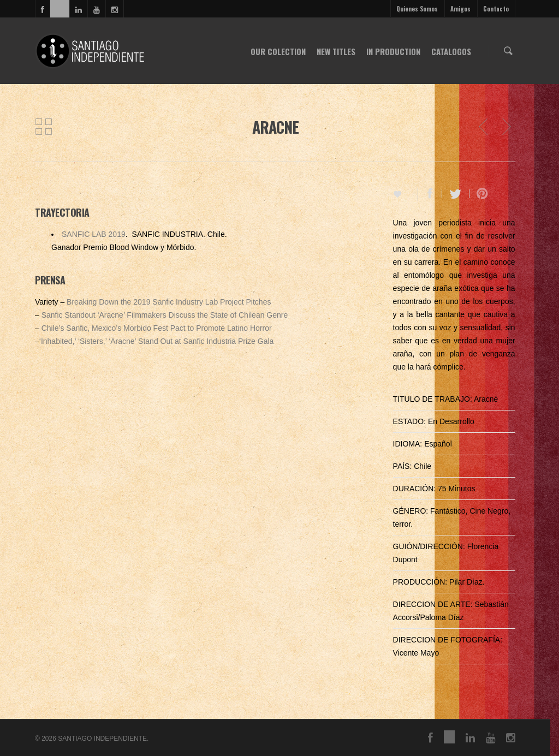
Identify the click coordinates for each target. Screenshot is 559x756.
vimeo (60, 9)
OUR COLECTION (278, 51)
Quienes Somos (417, 9)
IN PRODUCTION (393, 51)
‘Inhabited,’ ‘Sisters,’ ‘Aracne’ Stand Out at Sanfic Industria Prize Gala (157, 341)
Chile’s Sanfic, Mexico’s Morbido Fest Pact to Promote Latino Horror (157, 328)
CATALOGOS (451, 51)
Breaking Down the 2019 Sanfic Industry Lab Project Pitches (169, 302)
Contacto (496, 9)
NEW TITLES (336, 51)
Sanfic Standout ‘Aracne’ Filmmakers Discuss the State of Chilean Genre (165, 315)
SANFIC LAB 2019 (94, 234)
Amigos (460, 9)
